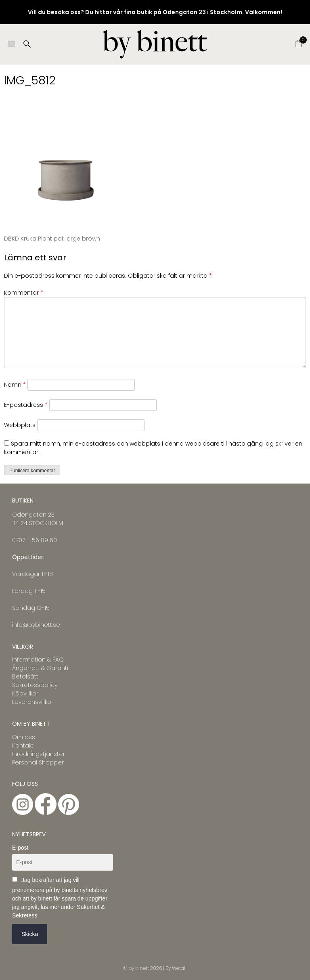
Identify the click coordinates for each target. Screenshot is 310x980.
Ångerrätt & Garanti (40, 668)
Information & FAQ (38, 660)
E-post (20, 848)
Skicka (30, 934)
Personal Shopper (38, 762)
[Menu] (12, 45)
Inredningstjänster (39, 754)
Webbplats (20, 425)
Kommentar (24, 293)
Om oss (24, 737)
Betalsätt (25, 676)
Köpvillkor (25, 693)
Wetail (179, 968)
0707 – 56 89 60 (35, 540)
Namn (15, 385)
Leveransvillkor (33, 702)
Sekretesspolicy (35, 685)
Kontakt (23, 745)
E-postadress (26, 405)
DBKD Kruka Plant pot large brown (52, 239)
